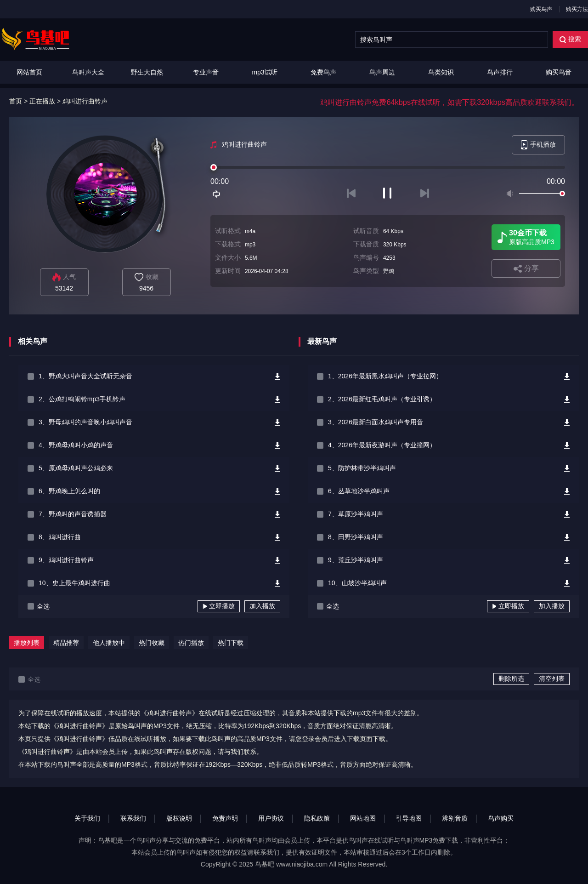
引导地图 (409, 818)
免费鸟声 (323, 72)
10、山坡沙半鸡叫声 (357, 583)
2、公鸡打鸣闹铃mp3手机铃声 (82, 399)
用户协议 (271, 818)
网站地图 (363, 818)
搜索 (570, 39)
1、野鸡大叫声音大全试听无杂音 (85, 376)
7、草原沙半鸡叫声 (356, 514)
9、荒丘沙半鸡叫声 (356, 560)
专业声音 (206, 72)
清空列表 (552, 679)
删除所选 (511, 679)
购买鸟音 (559, 72)
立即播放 (219, 606)
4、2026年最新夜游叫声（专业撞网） (382, 445)
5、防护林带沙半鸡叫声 (362, 468)
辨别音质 (455, 818)
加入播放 (262, 606)
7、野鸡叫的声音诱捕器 (73, 514)
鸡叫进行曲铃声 (85, 101)
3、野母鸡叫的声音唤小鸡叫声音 (85, 422)
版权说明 (179, 818)
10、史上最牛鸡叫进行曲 (74, 583)
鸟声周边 (382, 72)
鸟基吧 (265, 864)
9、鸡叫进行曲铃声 (66, 560)
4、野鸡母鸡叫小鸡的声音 (76, 445)
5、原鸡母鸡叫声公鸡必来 (76, 468)
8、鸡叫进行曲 (60, 537)
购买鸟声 (541, 9)
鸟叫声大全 (88, 72)
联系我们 (133, 818)
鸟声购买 (501, 818)
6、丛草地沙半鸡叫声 (359, 491)
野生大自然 (147, 72)
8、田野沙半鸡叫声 (356, 537)
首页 (16, 101)
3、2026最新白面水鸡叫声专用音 (376, 422)
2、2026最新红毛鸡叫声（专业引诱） (382, 399)
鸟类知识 (441, 72)
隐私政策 (317, 818)
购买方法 (577, 9)
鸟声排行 (500, 72)
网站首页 (29, 72)
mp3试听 (264, 72)
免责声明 (225, 818)
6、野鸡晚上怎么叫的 (69, 491)
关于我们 (87, 818)
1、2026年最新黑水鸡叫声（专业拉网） (385, 376)
